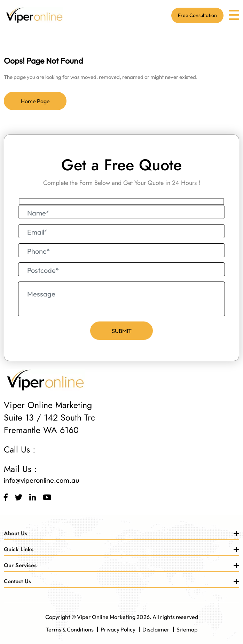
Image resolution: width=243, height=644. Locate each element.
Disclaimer (156, 629)
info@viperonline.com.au (41, 480)
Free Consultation (197, 15)
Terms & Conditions (70, 629)
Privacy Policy (118, 629)
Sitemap (187, 629)
